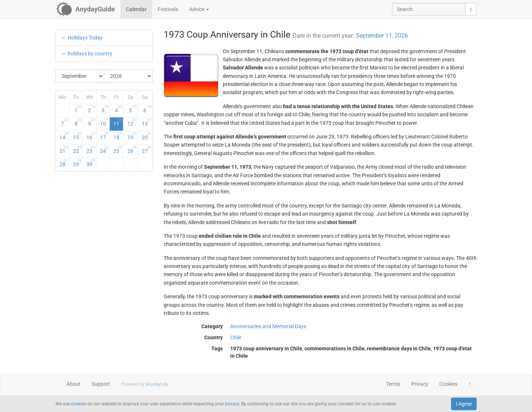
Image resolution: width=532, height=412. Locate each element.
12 (132, 122)
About (74, 384)
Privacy (420, 384)
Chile (236, 337)
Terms (393, 384)
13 (146, 122)
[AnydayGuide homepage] (85, 9)
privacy (232, 404)
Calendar (136, 9)
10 (105, 122)
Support (101, 384)
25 (118, 150)
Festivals (168, 9)
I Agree (464, 404)
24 (105, 150)
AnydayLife (157, 384)
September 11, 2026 (382, 36)
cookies (79, 404)
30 (91, 163)
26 (132, 150)
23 (91, 150)
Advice (199, 9)
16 (91, 136)
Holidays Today (85, 38)
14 (64, 136)
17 (105, 136)
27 (146, 150)
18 (118, 136)
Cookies (448, 384)
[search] (471, 9)
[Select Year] (128, 76)
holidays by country (90, 54)
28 (64, 163)
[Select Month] (80, 76)
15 (78, 136)
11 (118, 122)
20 (146, 136)
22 (78, 150)
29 (78, 163)
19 (132, 136)
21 (64, 150)
